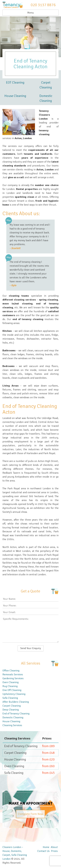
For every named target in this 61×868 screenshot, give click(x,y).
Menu (31, 13)
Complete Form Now (30, 814)
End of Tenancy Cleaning (16, 714)
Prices (54, 851)
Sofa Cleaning (10, 698)
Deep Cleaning (11, 710)
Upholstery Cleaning (14, 694)
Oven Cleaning (10, 682)
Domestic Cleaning (46, 98)
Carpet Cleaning (46, 85)
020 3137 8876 (43, 5)
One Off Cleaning (12, 690)
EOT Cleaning (15, 82)
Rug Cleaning (10, 686)
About (54, 847)
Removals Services (13, 674)
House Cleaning (15, 96)
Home (46, 847)
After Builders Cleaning (16, 702)
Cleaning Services (12, 725)
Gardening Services (13, 678)
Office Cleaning (11, 671)
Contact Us (43, 851)
